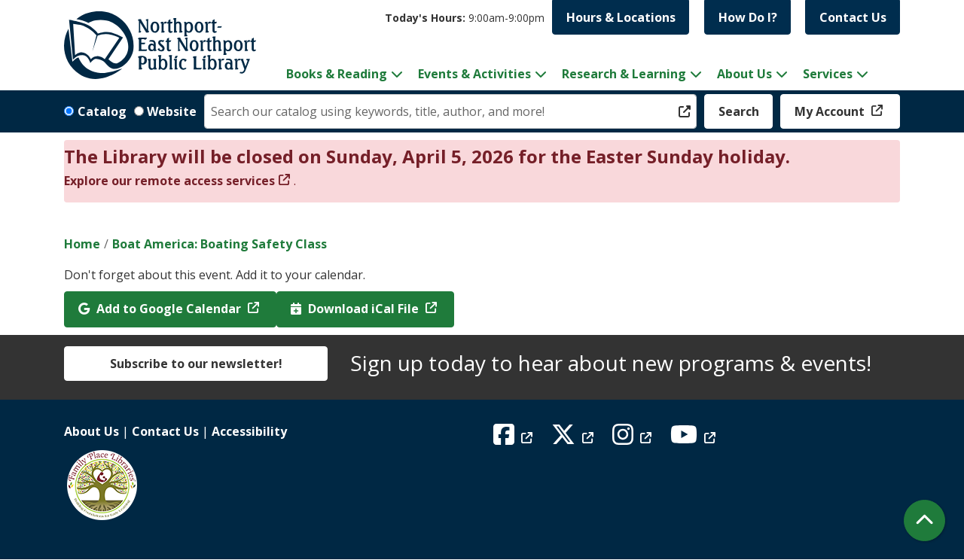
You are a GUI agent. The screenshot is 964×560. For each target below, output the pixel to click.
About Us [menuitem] (744, 74)
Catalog (102, 111)
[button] (465, 18)
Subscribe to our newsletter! (196, 364)
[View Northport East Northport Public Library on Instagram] (634, 439)
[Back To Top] (924, 520)
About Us (92, 431)
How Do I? (748, 17)
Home (82, 244)
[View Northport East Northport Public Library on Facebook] (515, 439)
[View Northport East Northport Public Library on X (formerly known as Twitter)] (574, 439)
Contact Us (853, 17)
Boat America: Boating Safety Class (220, 244)
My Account (831, 111)
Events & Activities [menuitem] (474, 74)
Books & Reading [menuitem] (337, 74)
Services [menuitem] (828, 74)
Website (172, 111)
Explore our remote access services (169, 181)
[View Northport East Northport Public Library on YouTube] (695, 439)
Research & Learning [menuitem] (624, 74)
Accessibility (249, 431)
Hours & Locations (621, 17)
